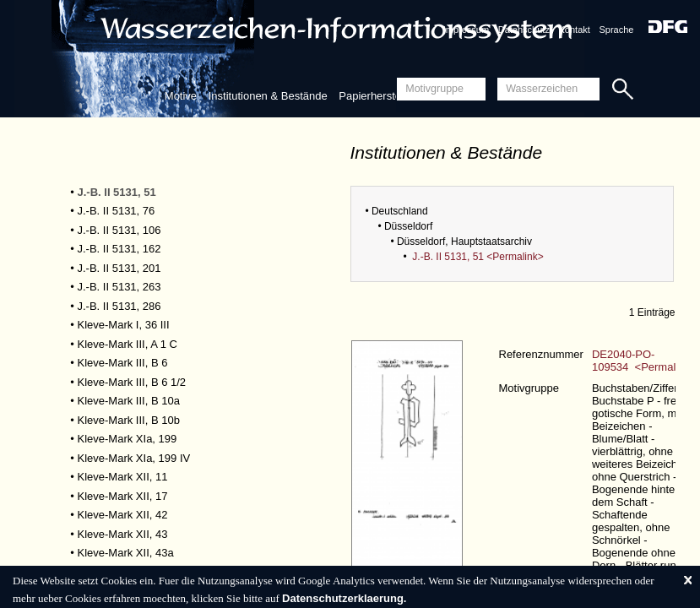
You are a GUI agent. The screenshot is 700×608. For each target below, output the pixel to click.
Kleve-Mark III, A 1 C (128, 344)
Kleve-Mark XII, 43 (123, 534)
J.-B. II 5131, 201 (119, 268)
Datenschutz (524, 30)
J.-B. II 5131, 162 (119, 249)
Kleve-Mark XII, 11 (123, 477)
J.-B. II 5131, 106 (119, 230)
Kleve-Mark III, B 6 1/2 (132, 382)
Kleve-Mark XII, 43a (126, 553)
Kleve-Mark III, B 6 (123, 363)
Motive (181, 96)
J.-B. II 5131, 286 (119, 306)
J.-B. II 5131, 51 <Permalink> (478, 257)
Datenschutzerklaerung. (344, 598)
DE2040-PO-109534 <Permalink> (644, 361)
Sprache (616, 30)
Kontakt (575, 30)
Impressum (466, 30)
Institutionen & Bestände (268, 96)
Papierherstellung (381, 96)
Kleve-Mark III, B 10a (129, 401)
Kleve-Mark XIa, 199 (128, 439)
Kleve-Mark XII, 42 (123, 515)
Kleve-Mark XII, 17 (123, 496)
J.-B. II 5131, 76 (117, 211)
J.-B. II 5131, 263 (119, 287)
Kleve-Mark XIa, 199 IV (134, 458)
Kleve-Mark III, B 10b (129, 420)
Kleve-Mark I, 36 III (124, 325)
